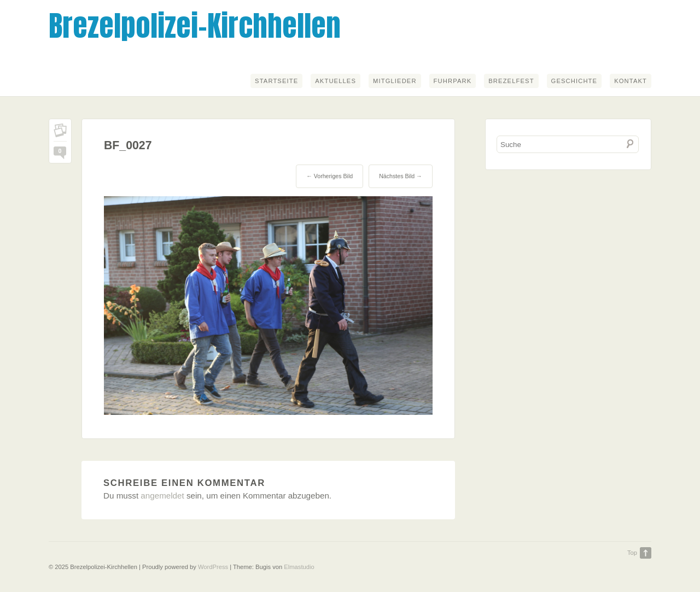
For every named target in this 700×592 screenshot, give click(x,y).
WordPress (213, 567)
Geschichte (574, 81)
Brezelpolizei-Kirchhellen (195, 25)
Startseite (276, 81)
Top (632, 553)
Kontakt (631, 81)
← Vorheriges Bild (329, 176)
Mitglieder (395, 81)
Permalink (60, 133)
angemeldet (162, 496)
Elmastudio (299, 567)
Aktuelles (336, 81)
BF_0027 (128, 145)
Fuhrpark (453, 81)
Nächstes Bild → (401, 176)
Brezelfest (511, 81)
